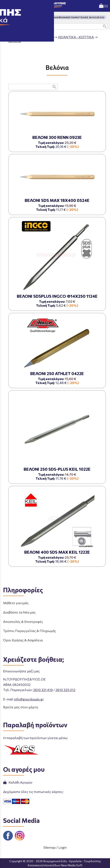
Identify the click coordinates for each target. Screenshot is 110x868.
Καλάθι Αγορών (18, 782)
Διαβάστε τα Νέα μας (19, 612)
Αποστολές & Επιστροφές (23, 622)
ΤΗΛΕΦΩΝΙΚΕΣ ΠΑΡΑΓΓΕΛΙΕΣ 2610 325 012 (78, 17)
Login (62, 847)
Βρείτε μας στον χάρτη (21, 707)
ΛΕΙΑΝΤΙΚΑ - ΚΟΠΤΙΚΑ (76, 37)
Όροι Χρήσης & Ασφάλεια (23, 640)
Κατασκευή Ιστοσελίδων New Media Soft (55, 865)
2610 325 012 (65, 690)
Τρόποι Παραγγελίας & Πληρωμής (30, 631)
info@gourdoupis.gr (29, 699)
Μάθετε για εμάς (16, 603)
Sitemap (49, 847)
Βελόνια (15, 41)
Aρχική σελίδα (20, 37)
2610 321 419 (43, 690)
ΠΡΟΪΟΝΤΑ (44, 37)
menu (6, 6)
